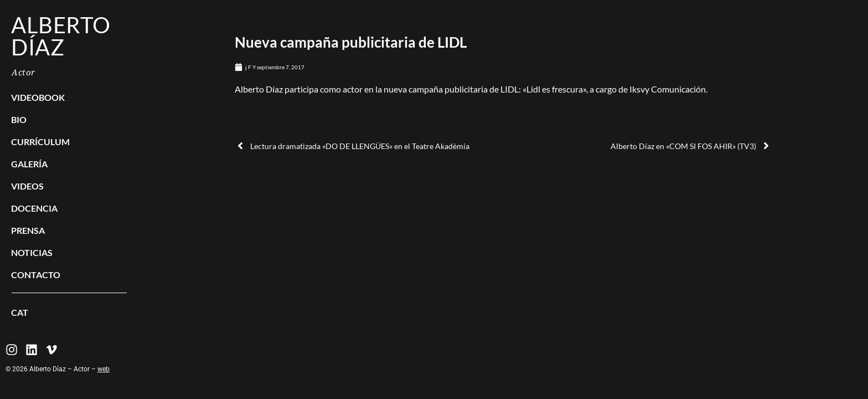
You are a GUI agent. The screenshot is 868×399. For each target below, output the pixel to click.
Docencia (34, 208)
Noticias (32, 252)
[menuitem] (69, 313)
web (104, 369)
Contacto (36, 275)
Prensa (28, 230)
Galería (29, 164)
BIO (19, 119)
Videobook (38, 97)
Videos (27, 186)
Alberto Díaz (61, 36)
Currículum (40, 142)
